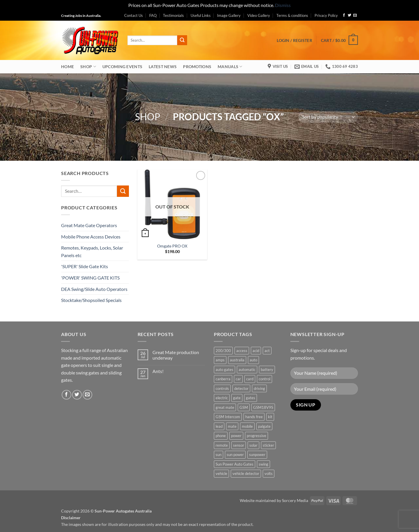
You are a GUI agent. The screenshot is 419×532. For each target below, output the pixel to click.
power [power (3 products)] (236, 436)
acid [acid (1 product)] (256, 351)
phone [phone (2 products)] (221, 436)
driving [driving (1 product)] (259, 388)
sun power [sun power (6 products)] (235, 455)
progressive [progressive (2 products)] (256, 436)
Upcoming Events (122, 67)
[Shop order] (328, 117)
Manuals (230, 67)
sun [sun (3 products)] (219, 455)
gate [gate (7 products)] (237, 398)
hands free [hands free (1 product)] (254, 417)
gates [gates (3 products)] (251, 398)
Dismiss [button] (283, 5)
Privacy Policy (326, 15)
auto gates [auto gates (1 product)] (224, 370)
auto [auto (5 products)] (253, 360)
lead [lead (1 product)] (219, 426)
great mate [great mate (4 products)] (225, 407)
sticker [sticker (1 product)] (268, 445)
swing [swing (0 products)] (263, 464)
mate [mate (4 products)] (232, 426)
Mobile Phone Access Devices (91, 237)
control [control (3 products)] (264, 379)
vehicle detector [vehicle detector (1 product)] (246, 473)
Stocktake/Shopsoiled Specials (91, 300)
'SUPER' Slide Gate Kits (85, 266)
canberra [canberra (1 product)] (223, 379)
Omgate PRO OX (172, 246)
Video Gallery (259, 15)
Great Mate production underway (176, 355)
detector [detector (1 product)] (241, 388)
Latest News (163, 67)
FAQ (153, 15)
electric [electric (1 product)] (222, 398)
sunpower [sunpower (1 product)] (257, 455)
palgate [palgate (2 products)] (264, 426)
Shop (88, 67)
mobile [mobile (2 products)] (247, 426)
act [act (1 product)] (267, 351)
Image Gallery (229, 15)
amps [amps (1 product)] (220, 360)
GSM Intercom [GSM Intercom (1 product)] (228, 417)
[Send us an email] (355, 15)
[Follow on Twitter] (349, 15)
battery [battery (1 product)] (267, 370)
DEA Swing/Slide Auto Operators (94, 289)
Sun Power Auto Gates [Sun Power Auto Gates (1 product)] (235, 464)
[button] (294, 40)
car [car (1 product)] (238, 379)
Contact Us (134, 15)
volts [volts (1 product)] (269, 473)
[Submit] (182, 40)
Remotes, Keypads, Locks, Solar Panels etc (92, 251)
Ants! (158, 371)
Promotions (197, 67)
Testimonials (173, 15)
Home (68, 67)
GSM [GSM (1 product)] (244, 407)
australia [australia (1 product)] (237, 360)
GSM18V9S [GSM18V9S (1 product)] (263, 407)
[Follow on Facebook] (344, 15)
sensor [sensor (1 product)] (239, 445)
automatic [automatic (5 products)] (247, 370)
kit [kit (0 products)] (270, 417)
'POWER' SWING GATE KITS (90, 278)
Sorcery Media (295, 500)
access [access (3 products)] (242, 351)
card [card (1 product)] (250, 379)
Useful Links (201, 15)
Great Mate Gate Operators (89, 225)
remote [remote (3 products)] (222, 445)
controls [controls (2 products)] (222, 388)
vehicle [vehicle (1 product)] (221, 473)
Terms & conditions (292, 15)
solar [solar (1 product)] (253, 445)
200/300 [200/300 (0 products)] (223, 351)
